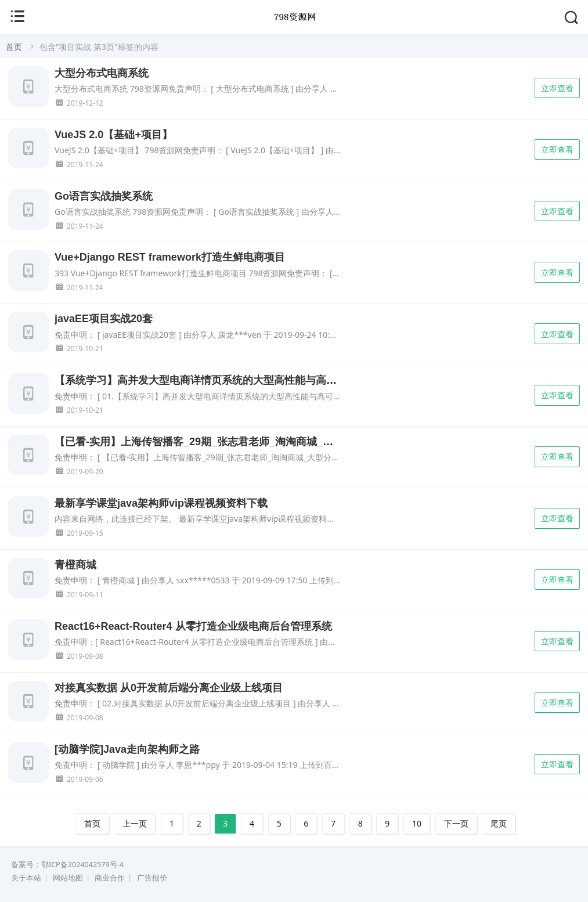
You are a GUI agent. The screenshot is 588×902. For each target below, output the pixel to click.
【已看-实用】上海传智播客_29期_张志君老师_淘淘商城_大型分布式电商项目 (236, 442)
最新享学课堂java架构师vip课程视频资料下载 (161, 503)
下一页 (456, 823)
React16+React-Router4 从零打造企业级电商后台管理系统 (193, 626)
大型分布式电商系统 (102, 73)
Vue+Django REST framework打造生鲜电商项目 (170, 257)
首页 (14, 47)
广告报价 (152, 878)
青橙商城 (75, 565)
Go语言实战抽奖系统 (104, 196)
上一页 (135, 823)
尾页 (499, 823)
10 (417, 823)
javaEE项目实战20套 (104, 319)
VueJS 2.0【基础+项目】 (113, 135)
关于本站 (26, 878)
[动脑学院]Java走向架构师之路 (127, 749)
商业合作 (110, 878)
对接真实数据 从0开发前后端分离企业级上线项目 (169, 688)
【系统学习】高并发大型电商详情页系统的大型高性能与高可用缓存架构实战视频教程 (253, 380)
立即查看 (557, 88)
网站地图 (68, 878)
